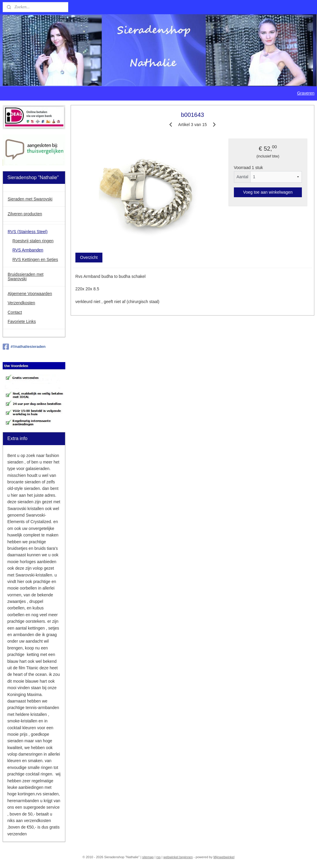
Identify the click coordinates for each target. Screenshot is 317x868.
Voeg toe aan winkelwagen (268, 192)
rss (159, 857)
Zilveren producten (25, 214)
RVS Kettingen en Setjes (35, 259)
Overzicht (89, 257)
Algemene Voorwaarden (30, 294)
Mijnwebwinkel (224, 857)
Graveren (306, 93)
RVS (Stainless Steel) (28, 232)
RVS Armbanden (28, 250)
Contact (15, 312)
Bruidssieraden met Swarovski (26, 277)
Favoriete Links (22, 321)
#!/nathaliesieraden (24, 347)
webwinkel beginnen (178, 857)
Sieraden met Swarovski (30, 199)
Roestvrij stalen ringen (33, 241)
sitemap (148, 857)
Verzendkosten (22, 303)
